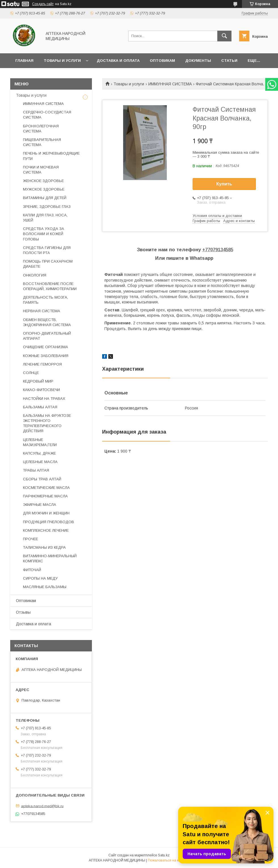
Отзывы (23, 612)
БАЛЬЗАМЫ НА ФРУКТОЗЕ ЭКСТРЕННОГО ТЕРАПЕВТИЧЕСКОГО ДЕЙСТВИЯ (47, 423)
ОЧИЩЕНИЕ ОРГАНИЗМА (46, 347)
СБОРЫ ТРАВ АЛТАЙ (42, 479)
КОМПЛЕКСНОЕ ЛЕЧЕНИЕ (46, 530)
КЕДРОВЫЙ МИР (38, 381)
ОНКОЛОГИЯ (35, 275)
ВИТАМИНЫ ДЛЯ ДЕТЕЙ (45, 198)
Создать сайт (43, 4)
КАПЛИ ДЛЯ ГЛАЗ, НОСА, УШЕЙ (45, 218)
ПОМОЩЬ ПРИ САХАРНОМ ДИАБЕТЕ (48, 264)
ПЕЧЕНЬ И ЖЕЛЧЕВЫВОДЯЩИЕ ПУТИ (51, 156)
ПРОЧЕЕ (30, 539)
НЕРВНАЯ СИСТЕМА (42, 311)
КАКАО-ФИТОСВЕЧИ (41, 390)
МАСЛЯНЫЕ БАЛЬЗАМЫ (45, 587)
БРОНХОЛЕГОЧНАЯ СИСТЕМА (41, 129)
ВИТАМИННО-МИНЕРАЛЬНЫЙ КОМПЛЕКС (50, 558)
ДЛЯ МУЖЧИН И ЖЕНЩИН (46, 513)
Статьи (229, 61)
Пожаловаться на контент (169, 860)
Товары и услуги (62, 61)
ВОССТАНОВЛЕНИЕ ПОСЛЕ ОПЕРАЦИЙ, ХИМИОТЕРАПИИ (50, 286)
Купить (224, 184)
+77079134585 (218, 250)
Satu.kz (164, 855)
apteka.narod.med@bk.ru (42, 806)
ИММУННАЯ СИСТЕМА (170, 84)
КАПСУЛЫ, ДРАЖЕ (39, 453)
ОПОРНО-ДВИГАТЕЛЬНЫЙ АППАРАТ (47, 336)
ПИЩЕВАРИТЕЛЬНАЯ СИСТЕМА (42, 142)
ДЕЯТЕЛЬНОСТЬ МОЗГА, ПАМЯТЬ (46, 300)
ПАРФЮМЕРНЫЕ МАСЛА (45, 496)
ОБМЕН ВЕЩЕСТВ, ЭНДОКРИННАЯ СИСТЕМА (47, 322)
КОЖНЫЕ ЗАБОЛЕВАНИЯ (46, 356)
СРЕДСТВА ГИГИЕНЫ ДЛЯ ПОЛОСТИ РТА (47, 250)
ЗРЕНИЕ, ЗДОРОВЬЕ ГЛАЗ (47, 207)
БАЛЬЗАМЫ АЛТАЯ (40, 407)
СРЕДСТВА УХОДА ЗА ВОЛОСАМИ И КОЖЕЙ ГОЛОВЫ (44, 234)
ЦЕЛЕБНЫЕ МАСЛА (40, 462)
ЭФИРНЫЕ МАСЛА (40, 505)
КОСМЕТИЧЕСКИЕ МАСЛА (46, 488)
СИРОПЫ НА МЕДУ (40, 578)
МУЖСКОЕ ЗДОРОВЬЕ (44, 189)
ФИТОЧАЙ (32, 570)
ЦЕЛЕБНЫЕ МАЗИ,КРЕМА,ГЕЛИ (40, 442)
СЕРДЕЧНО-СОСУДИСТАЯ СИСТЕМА (47, 115)
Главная (24, 61)
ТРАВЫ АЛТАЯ (36, 470)
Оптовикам (162, 61)
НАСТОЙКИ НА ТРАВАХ (44, 399)
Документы (198, 61)
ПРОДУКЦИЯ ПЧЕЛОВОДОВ (49, 522)
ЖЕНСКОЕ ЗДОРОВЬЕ (43, 181)
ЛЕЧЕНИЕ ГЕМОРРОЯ (42, 364)
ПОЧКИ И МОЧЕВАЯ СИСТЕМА (41, 170)
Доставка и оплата (118, 61)
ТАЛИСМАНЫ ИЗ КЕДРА (44, 547)
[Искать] (224, 36)
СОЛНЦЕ (31, 373)
